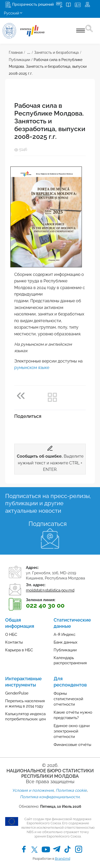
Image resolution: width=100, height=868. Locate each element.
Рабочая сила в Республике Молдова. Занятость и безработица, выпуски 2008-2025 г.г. (48, 67)
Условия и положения (33, 790)
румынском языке (32, 368)
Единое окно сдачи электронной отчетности (72, 731)
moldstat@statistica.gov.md (50, 590)
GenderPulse (17, 693)
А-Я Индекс (65, 635)
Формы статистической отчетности (68, 699)
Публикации (19, 60)
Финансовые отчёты (72, 745)
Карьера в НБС (19, 650)
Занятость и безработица (56, 52)
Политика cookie (71, 790)
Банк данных (66, 642)
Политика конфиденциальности (50, 797)
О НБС (11, 635)
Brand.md (63, 859)
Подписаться (48, 524)
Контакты (14, 642)
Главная (16, 52)
